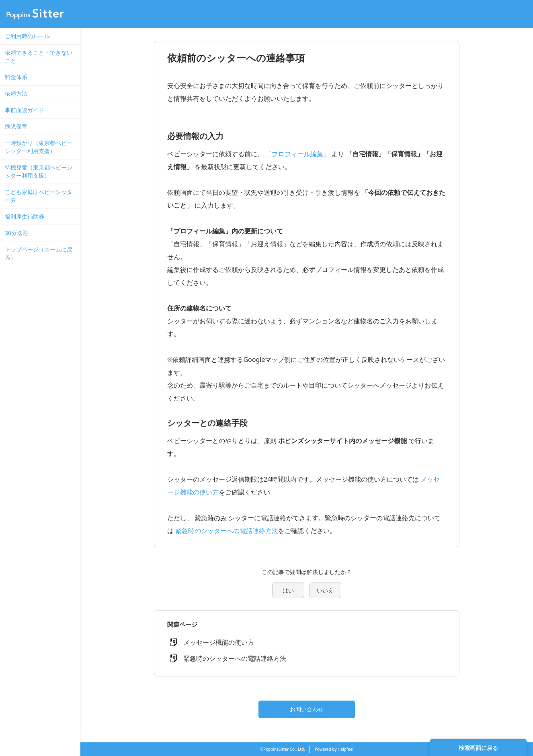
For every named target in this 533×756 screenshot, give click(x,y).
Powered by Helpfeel (334, 749)
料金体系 (16, 77)
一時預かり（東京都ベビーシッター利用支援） (39, 147)
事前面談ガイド (25, 110)
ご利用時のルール (27, 36)
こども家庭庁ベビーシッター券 (39, 196)
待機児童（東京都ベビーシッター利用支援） (39, 171)
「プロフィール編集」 (297, 154)
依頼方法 (16, 93)
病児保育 (16, 126)
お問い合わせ (307, 709)
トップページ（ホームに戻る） (39, 253)
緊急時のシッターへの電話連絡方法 (227, 531)
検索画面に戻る (478, 748)
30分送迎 (16, 233)
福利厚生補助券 (25, 216)
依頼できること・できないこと (39, 56)
